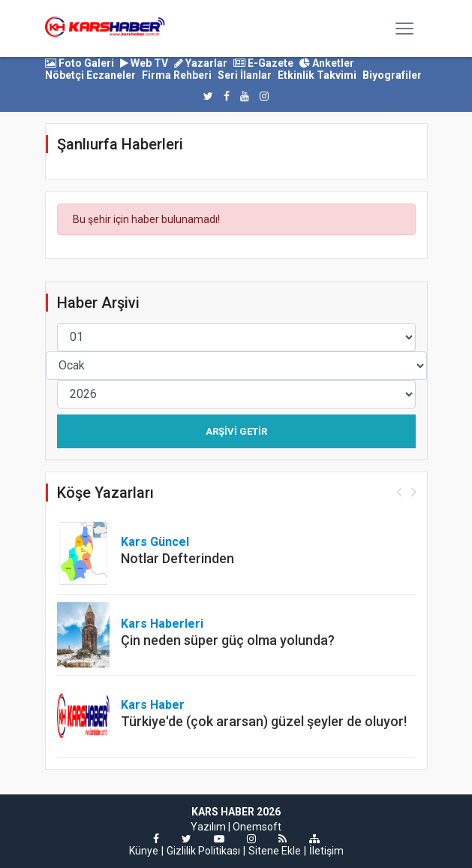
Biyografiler (392, 75)
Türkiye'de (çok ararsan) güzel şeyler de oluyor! (264, 721)
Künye (144, 851)
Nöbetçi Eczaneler (90, 75)
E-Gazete (263, 63)
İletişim (326, 851)
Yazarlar (201, 63)
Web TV (144, 63)
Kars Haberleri (162, 624)
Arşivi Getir (236, 431)
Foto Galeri (80, 63)
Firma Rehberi (177, 75)
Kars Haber (153, 705)
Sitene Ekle (275, 851)
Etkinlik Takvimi (317, 75)
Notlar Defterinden (177, 558)
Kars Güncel (155, 542)
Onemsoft (257, 827)
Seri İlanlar (245, 75)
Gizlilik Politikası (203, 851)
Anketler (327, 63)
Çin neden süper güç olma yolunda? (228, 640)
